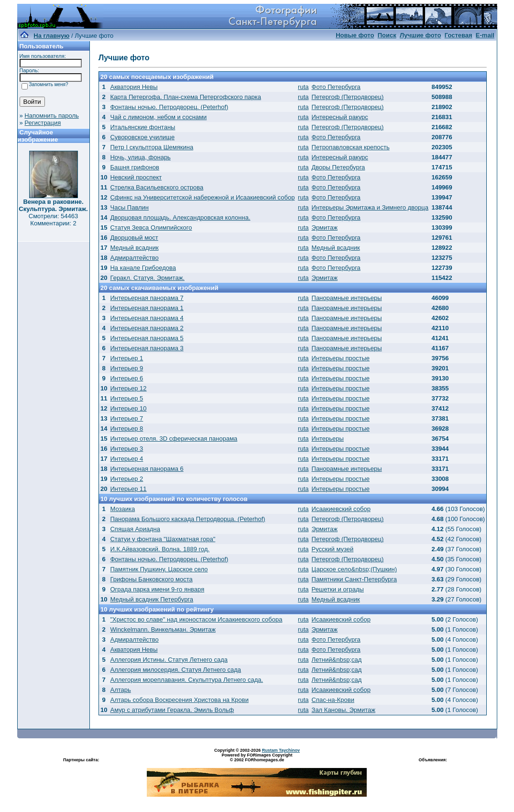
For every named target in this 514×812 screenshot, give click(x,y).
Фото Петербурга (336, 87)
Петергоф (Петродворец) (348, 97)
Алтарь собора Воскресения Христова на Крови (179, 700)
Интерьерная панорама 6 (147, 469)
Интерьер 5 (126, 398)
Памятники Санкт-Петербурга (354, 579)
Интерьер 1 (126, 358)
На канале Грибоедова (143, 268)
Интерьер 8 (126, 428)
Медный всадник (134, 248)
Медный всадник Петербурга (152, 599)
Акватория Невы (134, 87)
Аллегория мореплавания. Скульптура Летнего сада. (186, 680)
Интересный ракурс (340, 117)
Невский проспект (136, 177)
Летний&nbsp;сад (337, 660)
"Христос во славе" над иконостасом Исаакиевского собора (196, 619)
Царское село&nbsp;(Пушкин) (355, 569)
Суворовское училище (142, 137)
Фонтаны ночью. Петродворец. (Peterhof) (169, 107)
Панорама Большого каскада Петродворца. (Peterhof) (187, 519)
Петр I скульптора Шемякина (152, 147)
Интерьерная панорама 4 (147, 318)
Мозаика (122, 509)
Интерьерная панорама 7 (147, 298)
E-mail (485, 35)
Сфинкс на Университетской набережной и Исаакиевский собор (202, 197)
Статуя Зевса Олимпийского (151, 228)
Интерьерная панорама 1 (147, 308)
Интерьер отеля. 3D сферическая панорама (174, 439)
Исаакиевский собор (341, 509)
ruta (303, 87)
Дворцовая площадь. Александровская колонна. (180, 217)
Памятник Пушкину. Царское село (159, 569)
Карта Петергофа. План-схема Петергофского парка (186, 97)
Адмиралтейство (134, 258)
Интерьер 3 (126, 449)
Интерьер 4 (126, 459)
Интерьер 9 (126, 368)
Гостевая (459, 35)
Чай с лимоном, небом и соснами (158, 117)
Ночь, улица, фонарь (140, 157)
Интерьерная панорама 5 (147, 338)
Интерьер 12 (128, 388)
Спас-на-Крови (333, 700)
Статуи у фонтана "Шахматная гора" (163, 539)
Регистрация (43, 123)
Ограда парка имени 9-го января (157, 589)
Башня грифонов (135, 167)
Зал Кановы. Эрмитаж (344, 710)
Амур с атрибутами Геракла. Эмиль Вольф (172, 710)
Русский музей (333, 549)
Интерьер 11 (128, 489)
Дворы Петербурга (339, 167)
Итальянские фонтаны (142, 127)
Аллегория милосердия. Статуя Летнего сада (175, 670)
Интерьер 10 (128, 408)
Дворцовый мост (134, 238)
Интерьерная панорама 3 (147, 348)
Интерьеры (328, 439)
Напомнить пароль (51, 116)
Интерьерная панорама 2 (147, 328)
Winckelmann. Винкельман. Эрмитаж (163, 629)
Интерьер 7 (126, 418)
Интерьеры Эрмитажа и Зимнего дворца (370, 207)
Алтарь (120, 690)
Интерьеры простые (341, 358)
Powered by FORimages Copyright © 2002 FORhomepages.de (257, 757)
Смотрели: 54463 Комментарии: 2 (53, 220)
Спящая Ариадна (135, 529)
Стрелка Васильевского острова (157, 187)
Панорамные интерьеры (347, 298)
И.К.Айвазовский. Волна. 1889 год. (160, 549)
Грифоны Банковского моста (151, 579)
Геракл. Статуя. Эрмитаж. (147, 278)
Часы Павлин (129, 207)
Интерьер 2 (126, 479)
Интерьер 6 (126, 378)
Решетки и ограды (338, 589)
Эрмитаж (325, 228)
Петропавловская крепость (351, 147)
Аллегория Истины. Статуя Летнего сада (169, 660)
